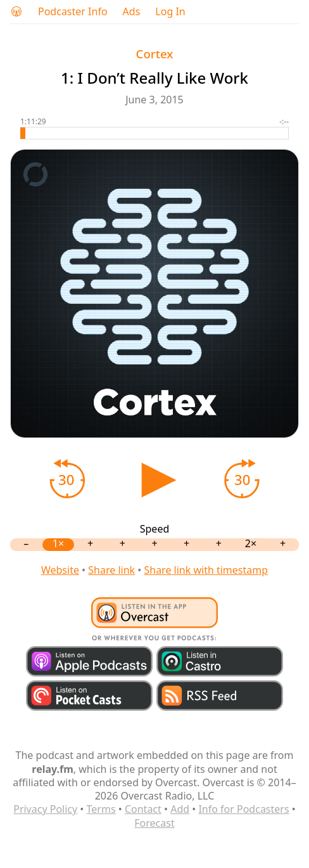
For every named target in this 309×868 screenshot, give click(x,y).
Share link (111, 570)
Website (60, 570)
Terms (101, 809)
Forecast (154, 823)
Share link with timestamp (206, 570)
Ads (132, 12)
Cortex (155, 54)
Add (180, 809)
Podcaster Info (73, 12)
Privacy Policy (45, 809)
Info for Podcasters (243, 809)
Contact (143, 809)
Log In (170, 12)
